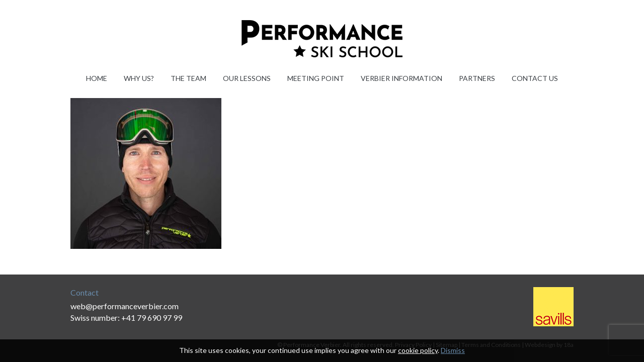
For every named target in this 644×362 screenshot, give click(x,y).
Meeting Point (316, 78)
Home (97, 78)
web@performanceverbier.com (125, 306)
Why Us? (139, 78)
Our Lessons (247, 78)
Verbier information (401, 78)
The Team (188, 78)
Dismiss (453, 350)
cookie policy (418, 350)
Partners (477, 78)
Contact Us (535, 78)
